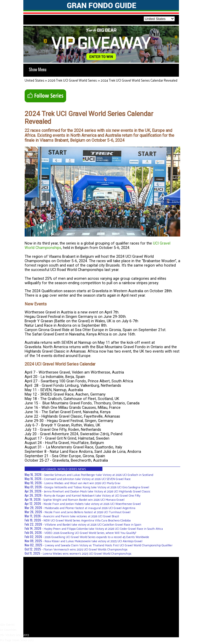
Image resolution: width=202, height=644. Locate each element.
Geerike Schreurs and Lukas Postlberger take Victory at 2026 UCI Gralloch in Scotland (99, 475)
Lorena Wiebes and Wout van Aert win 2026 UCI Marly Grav (82, 483)
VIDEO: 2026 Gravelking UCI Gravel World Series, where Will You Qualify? (90, 533)
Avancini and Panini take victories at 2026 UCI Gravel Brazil (81, 516)
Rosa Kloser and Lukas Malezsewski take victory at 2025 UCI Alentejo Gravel (93, 541)
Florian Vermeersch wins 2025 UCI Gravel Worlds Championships (86, 550)
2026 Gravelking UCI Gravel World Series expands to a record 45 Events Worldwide (97, 537)
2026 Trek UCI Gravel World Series (72, 81)
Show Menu (38, 69)
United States (34, 81)
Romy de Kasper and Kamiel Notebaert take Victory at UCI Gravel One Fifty (92, 496)
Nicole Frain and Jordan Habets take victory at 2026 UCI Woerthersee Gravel (92, 504)
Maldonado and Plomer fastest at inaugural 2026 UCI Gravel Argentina (90, 508)
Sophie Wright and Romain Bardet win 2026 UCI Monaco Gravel (84, 500)
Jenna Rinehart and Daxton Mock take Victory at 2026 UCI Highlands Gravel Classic (97, 492)
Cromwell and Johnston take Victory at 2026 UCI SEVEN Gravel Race (87, 479)
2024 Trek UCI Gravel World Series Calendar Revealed (139, 81)
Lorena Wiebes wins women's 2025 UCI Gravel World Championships (87, 554)
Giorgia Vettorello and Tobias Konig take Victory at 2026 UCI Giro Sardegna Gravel (97, 487)
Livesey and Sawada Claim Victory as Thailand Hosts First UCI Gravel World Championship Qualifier (109, 545)
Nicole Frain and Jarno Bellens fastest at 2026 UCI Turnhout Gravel (88, 512)
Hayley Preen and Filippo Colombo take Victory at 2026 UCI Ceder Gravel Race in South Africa (103, 529)
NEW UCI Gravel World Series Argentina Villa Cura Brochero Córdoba (87, 521)
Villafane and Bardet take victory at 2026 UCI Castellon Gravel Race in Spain (93, 525)
